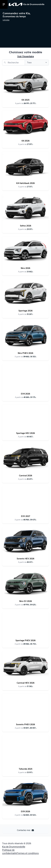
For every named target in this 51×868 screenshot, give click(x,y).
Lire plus (6, 20)
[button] (26, 18)
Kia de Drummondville (14, 847)
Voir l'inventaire (26, 56)
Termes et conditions (28, 853)
